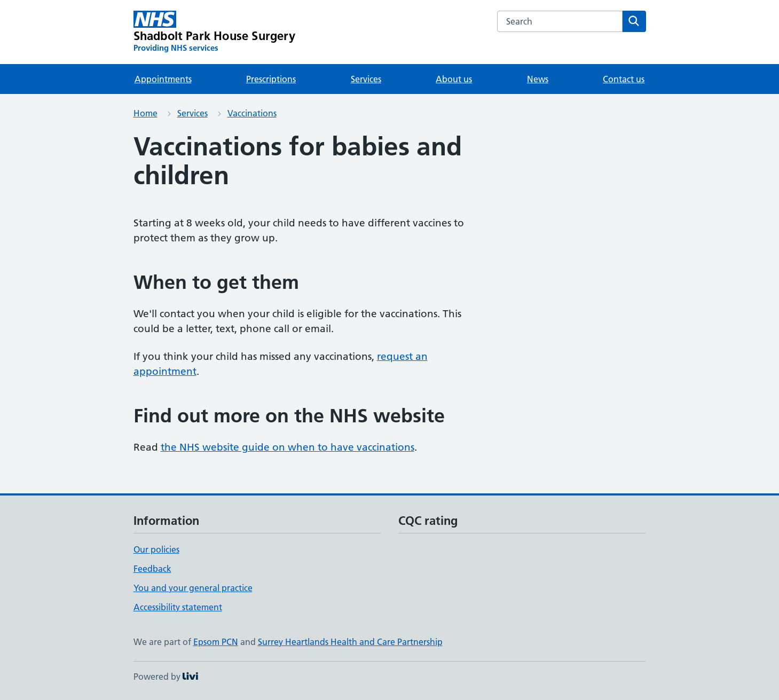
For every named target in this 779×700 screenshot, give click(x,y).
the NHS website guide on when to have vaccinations (288, 447)
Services (366, 79)
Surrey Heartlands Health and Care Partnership (350, 642)
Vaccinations (252, 113)
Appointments (163, 79)
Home (145, 113)
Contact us (624, 79)
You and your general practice (193, 588)
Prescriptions (271, 79)
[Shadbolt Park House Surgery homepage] (214, 32)
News (538, 79)
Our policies (156, 549)
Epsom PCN (216, 642)
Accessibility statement (178, 607)
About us (454, 79)
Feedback (152, 569)
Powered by (166, 677)
